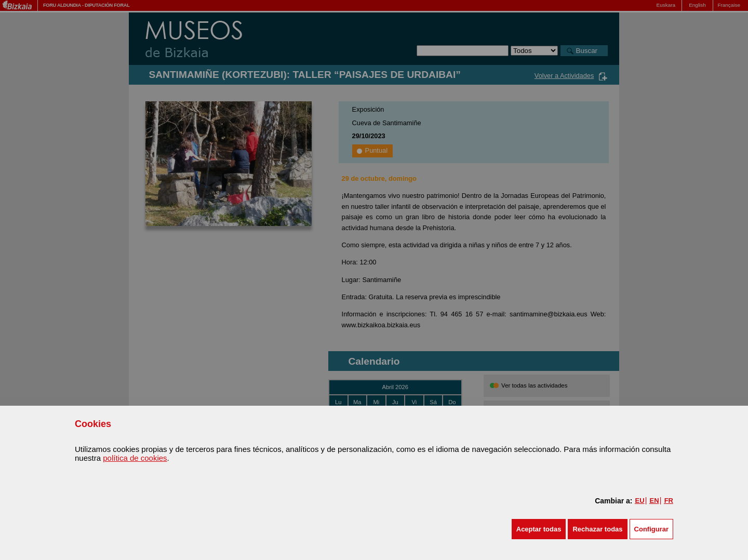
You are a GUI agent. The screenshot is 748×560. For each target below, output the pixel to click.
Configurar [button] (651, 529)
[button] (539, 529)
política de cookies (135, 458)
